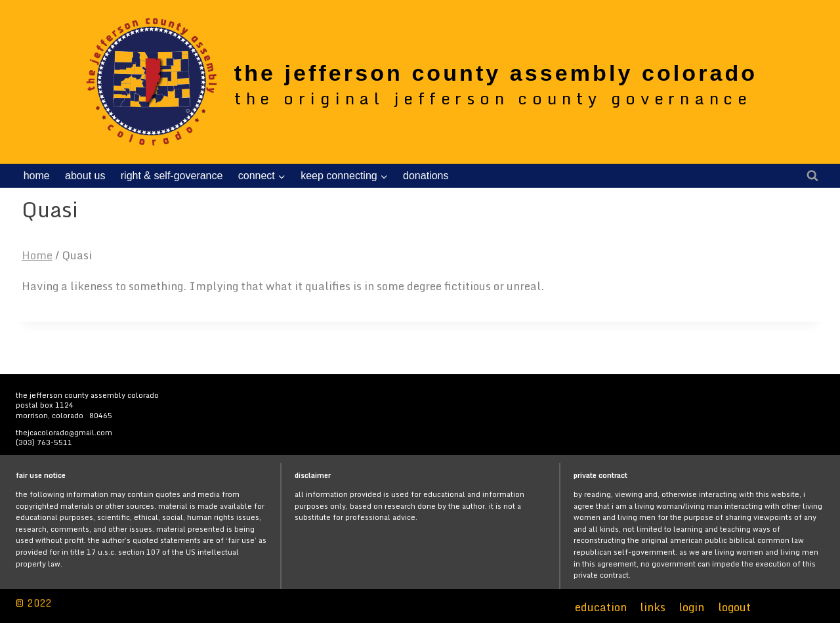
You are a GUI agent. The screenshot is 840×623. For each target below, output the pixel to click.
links (653, 607)
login (691, 607)
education (601, 607)
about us (85, 176)
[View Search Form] (812, 176)
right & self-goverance (172, 176)
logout (734, 607)
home (37, 176)
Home (37, 255)
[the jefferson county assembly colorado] (418, 81)
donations (426, 176)
